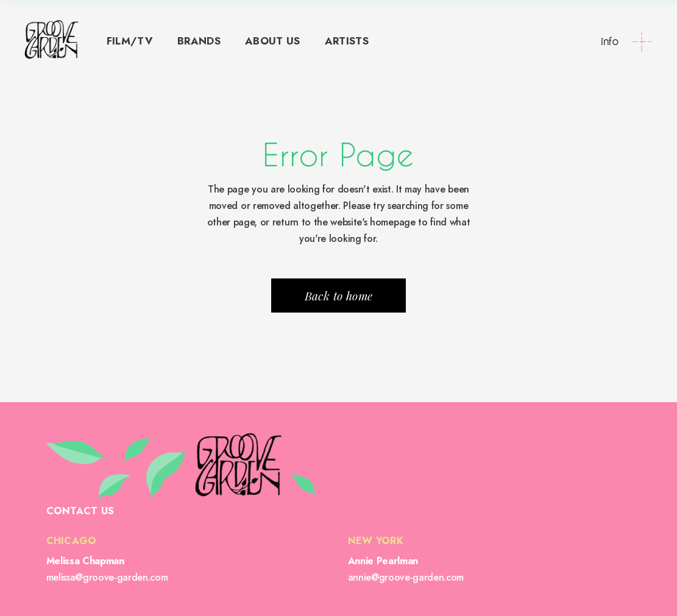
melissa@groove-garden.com (107, 577)
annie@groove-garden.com (406, 577)
